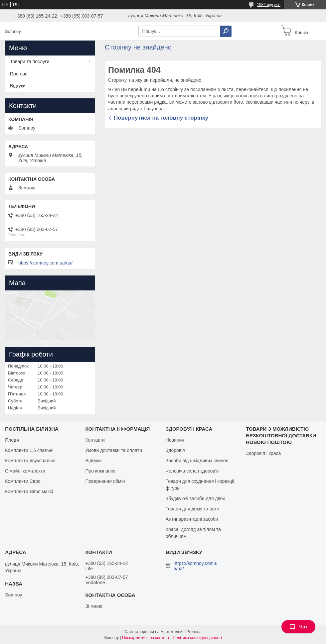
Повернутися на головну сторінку (161, 118)
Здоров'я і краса (263, 453)
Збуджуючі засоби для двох (195, 498)
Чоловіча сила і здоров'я (192, 471)
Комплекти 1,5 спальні (29, 450)
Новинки (175, 440)
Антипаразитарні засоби (192, 519)
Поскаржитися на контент (146, 638)
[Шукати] (226, 31)
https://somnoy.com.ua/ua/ (45, 263)
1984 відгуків (269, 5)
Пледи (12, 440)
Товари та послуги (30, 61)
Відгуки (18, 86)
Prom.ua (194, 632)
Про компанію (100, 471)
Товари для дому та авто (192, 509)
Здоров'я (175, 450)
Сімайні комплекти (25, 471)
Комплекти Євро (23, 481)
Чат (298, 627)
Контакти (95, 440)
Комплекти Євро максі (29, 491)
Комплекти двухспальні (30, 461)
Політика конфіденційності (197, 638)
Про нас (19, 74)
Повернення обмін (105, 481)
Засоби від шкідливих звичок (197, 461)
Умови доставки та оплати (113, 450)
